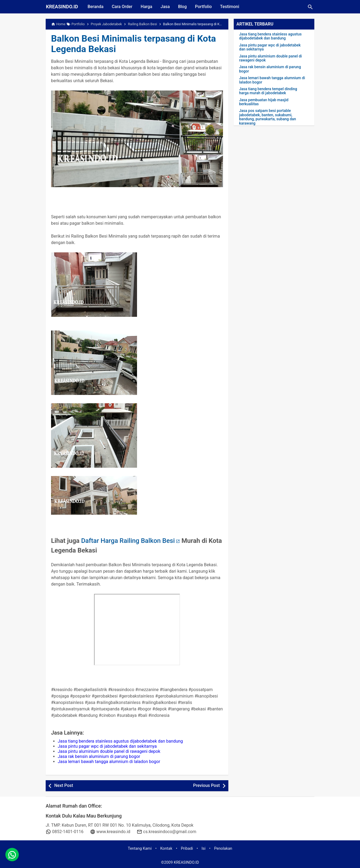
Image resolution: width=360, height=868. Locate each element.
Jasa (166, 7)
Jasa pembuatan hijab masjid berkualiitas (264, 102)
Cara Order (123, 7)
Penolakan (223, 849)
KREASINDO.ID (62, 7)
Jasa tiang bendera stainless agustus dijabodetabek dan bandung (120, 741)
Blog (184, 7)
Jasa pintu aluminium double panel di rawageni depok (109, 751)
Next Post (64, 785)
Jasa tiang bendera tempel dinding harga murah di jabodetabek (268, 91)
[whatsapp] (12, 856)
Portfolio (205, 7)
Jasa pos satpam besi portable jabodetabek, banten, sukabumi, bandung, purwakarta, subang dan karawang (268, 117)
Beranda (96, 7)
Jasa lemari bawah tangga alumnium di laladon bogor (109, 762)
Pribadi (187, 849)
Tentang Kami (140, 849)
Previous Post (206, 785)
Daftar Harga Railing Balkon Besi (128, 541)
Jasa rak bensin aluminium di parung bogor (99, 756)
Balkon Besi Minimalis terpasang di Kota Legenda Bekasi (136, 44)
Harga (147, 7)
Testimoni (232, 7)
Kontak (166, 849)
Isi (204, 849)
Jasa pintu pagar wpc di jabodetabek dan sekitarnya (107, 746)
